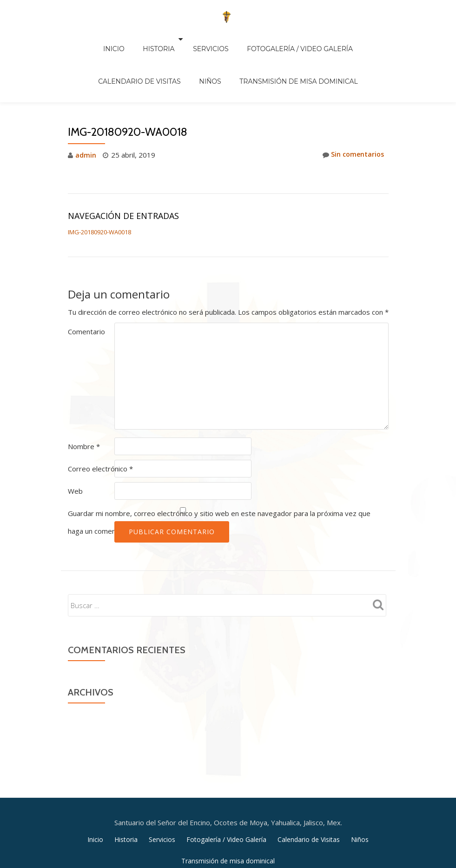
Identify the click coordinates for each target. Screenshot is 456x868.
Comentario (86, 292)
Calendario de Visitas (346, 39)
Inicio (79, 39)
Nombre (84, 407)
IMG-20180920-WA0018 (99, 193)
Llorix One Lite (196, 804)
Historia (115, 39)
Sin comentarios (352, 116)
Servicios (163, 39)
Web (75, 452)
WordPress (265, 804)
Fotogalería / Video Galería (243, 39)
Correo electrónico (100, 430)
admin (86, 116)
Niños (164, 52)
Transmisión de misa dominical (244, 52)
